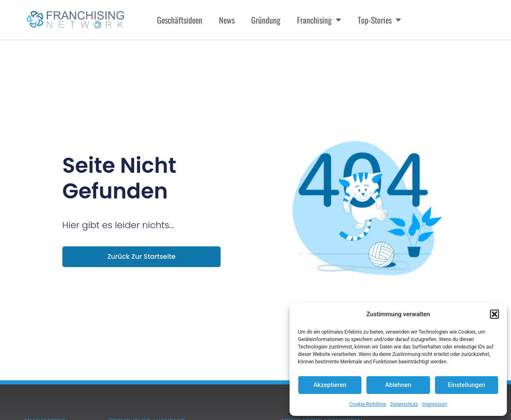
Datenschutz (404, 404)
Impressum (435, 404)
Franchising (319, 20)
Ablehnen (398, 385)
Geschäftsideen (180, 20)
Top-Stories (379, 20)
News (227, 20)
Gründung (266, 20)
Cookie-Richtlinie (368, 404)
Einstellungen (467, 385)
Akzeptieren (330, 385)
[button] (494, 314)
